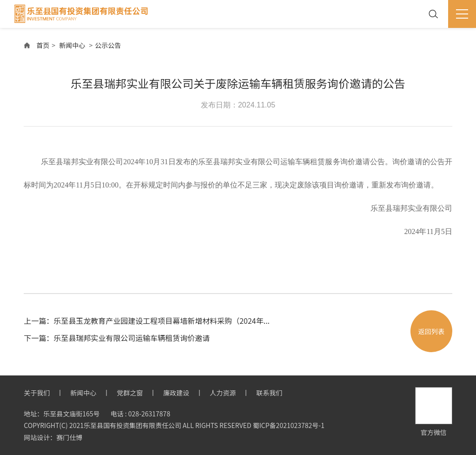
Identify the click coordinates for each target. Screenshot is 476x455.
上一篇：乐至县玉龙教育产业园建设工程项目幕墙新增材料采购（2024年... (147, 321)
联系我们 (269, 393)
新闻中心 (72, 45)
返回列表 (431, 331)
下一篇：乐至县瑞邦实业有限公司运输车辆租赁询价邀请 (117, 338)
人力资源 (223, 393)
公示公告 (108, 45)
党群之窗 (130, 393)
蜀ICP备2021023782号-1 (289, 425)
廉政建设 (176, 393)
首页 (43, 45)
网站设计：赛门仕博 (53, 437)
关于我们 (37, 393)
